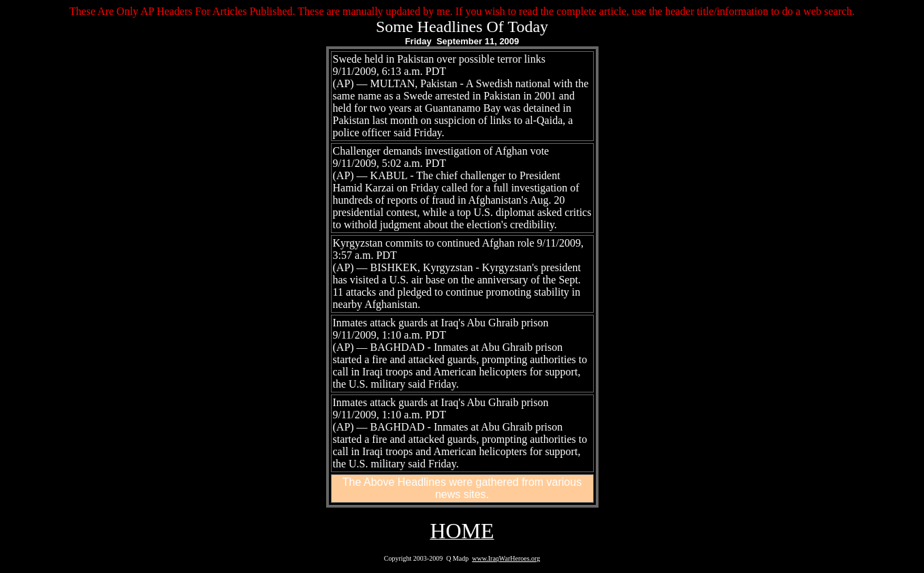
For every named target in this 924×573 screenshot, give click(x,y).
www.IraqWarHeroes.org (506, 558)
